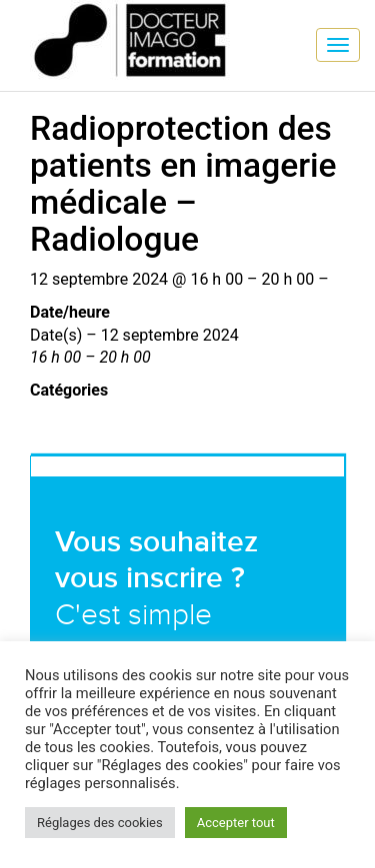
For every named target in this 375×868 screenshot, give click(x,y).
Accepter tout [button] (236, 823)
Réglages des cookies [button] (100, 823)
